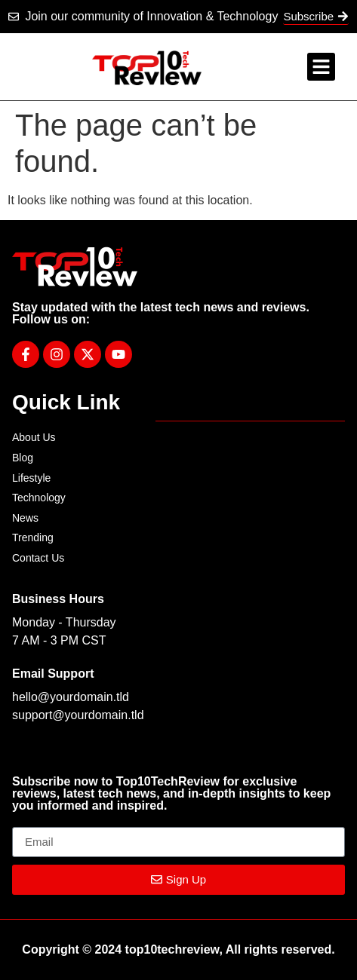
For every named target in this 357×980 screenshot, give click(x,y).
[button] (322, 67)
